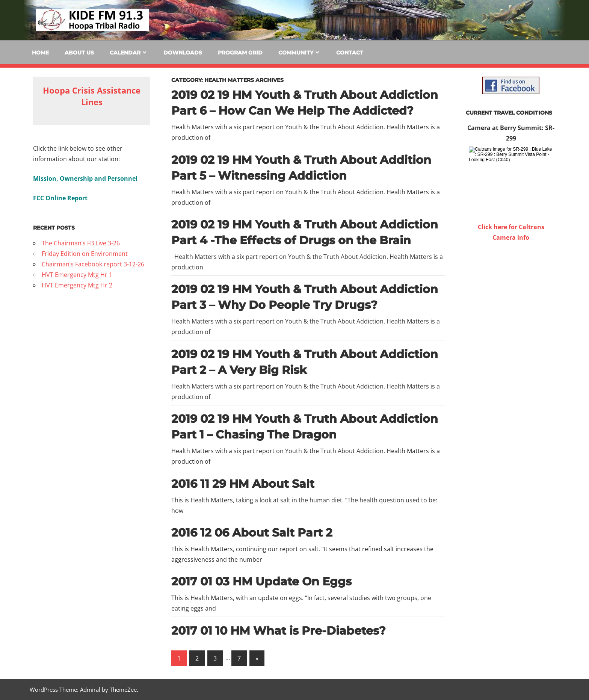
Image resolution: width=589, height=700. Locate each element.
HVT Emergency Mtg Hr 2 (77, 285)
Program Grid (240, 53)
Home (40, 53)
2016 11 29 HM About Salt (243, 484)
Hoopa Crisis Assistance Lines (92, 96)
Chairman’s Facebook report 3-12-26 (93, 264)
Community (296, 53)
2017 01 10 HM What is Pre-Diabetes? (279, 631)
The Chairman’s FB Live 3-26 (81, 243)
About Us (79, 53)
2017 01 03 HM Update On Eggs (261, 581)
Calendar (125, 53)
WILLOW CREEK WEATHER (511, 271)
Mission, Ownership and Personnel (85, 178)
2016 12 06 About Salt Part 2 (252, 533)
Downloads (183, 53)
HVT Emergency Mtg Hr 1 (77, 275)
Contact (350, 53)
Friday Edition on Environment (85, 254)
